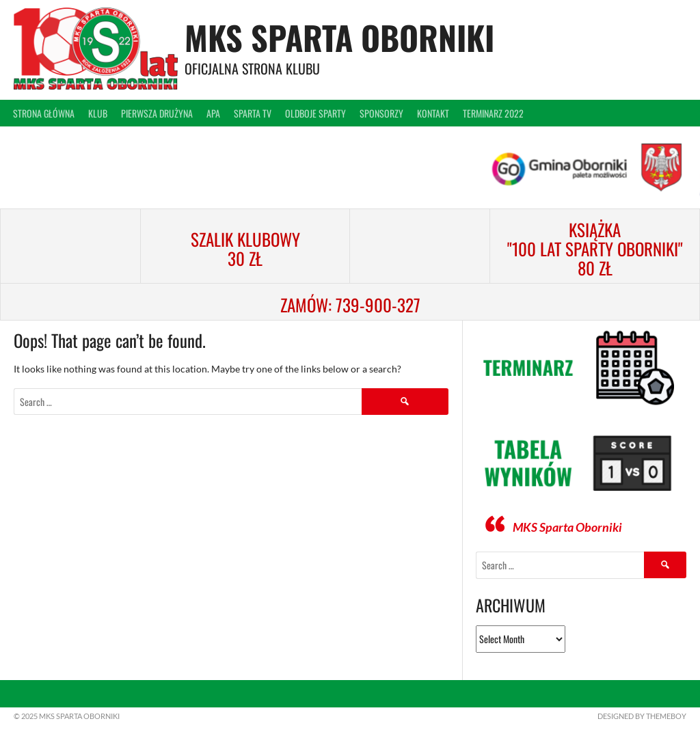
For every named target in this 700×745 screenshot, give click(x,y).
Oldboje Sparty (315, 113)
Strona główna (44, 113)
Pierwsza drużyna (157, 113)
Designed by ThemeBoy (642, 716)
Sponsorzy (381, 113)
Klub (98, 113)
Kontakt (433, 113)
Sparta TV (253, 113)
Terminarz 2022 (493, 113)
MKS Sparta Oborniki (339, 37)
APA (213, 113)
